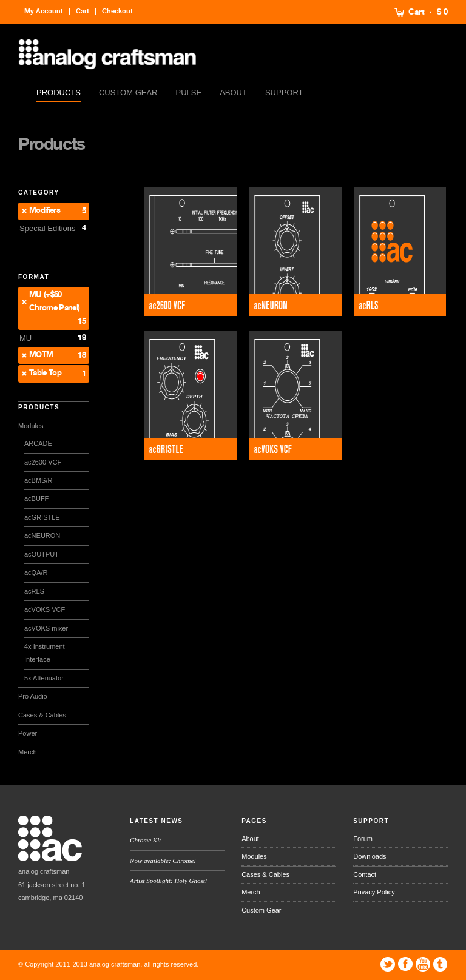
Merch (28, 752)
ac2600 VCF (43, 462)
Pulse (189, 92)
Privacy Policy (374, 892)
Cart (417, 12)
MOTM (41, 355)
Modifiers (45, 211)
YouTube (423, 964)
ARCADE (38, 443)
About (233, 92)
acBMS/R (38, 480)
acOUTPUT (42, 554)
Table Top (45, 373)
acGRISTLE (42, 517)
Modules (31, 426)
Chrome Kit (145, 840)
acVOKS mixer (46, 628)
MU (25, 338)
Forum (363, 839)
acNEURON (42, 535)
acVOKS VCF (45, 609)
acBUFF (36, 498)
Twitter (388, 964)
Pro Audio (33, 696)
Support (284, 92)
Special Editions (48, 228)
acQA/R (36, 572)
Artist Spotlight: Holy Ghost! (168, 881)
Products (59, 92)
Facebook (405, 964)
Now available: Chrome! (163, 861)
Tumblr (441, 964)
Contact (365, 874)
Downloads (370, 856)
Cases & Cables (42, 715)
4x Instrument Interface (45, 653)
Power (28, 733)
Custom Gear (128, 92)
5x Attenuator (44, 678)
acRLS (34, 591)
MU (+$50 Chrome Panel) (55, 301)
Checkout (117, 11)
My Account (44, 11)
